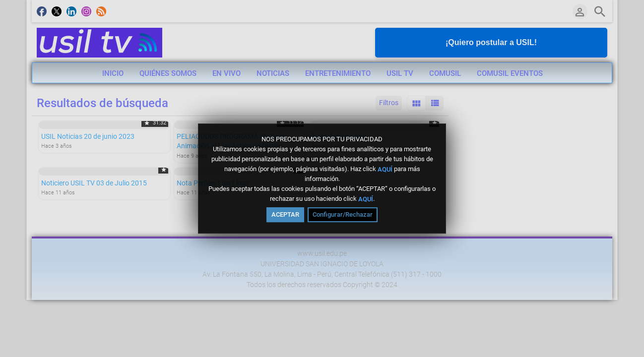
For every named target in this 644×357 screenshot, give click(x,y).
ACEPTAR (285, 214)
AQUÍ (385, 169)
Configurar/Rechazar (343, 214)
